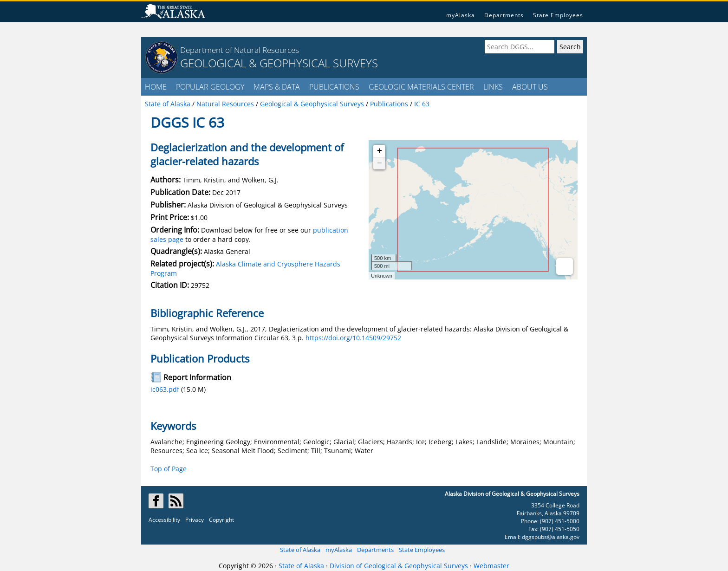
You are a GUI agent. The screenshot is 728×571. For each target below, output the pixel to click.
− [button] (380, 163)
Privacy (195, 520)
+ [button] (380, 151)
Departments (504, 15)
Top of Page (169, 469)
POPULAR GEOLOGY (210, 87)
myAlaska (461, 15)
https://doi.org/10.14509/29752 (353, 338)
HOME (156, 87)
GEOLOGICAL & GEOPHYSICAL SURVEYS (279, 63)
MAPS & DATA (277, 87)
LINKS (493, 87)
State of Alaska (300, 550)
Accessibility (164, 520)
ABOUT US (530, 87)
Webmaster (491, 566)
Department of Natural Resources (240, 50)
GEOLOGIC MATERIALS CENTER (421, 87)
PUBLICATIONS (334, 87)
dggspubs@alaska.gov (551, 537)
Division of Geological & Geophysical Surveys (399, 566)
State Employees (558, 15)
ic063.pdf (165, 389)
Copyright (221, 520)
